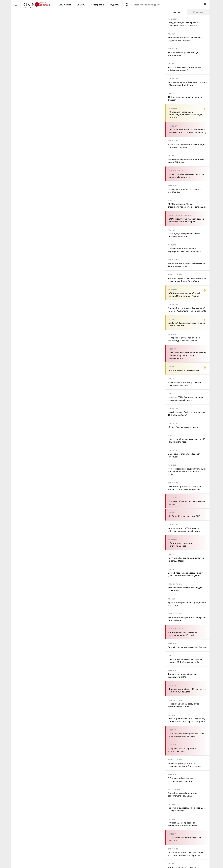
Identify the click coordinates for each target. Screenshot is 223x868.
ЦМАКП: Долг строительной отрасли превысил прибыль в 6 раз (187, 220)
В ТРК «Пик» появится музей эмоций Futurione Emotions (187, 146)
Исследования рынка (180, 215)
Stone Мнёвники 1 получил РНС (184, 370)
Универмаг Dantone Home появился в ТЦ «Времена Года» (187, 265)
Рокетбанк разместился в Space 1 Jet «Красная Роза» (187, 809)
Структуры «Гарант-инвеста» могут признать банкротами (186, 176)
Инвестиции (174, 789)
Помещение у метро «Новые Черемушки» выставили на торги (184, 250)
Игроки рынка (176, 170)
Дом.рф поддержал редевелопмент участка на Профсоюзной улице (185, 574)
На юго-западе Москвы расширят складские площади (184, 384)
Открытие (173, 49)
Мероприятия (98, 5)
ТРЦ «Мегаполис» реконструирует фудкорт (185, 98)
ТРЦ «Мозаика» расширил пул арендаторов (183, 54)
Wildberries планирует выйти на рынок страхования (187, 619)
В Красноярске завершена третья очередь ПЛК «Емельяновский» (185, 661)
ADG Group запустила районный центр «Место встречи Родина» (184, 294)
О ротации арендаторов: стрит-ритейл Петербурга (47, 716)
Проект (172, 34)
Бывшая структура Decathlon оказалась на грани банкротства (184, 765)
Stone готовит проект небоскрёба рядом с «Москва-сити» (185, 39)
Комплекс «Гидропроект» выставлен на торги (187, 503)
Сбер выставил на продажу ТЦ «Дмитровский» (184, 750)
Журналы (115, 5)
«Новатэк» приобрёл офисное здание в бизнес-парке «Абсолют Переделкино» (187, 355)
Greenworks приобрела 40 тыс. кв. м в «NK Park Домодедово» (187, 690)
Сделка (172, 64)
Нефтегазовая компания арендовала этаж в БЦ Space (186, 161)
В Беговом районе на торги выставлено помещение (181, 780)
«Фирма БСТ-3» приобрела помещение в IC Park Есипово (183, 824)
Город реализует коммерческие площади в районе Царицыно (184, 24)
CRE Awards (65, 5)
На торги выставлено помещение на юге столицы (186, 190)
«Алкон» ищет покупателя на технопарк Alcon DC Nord (183, 634)
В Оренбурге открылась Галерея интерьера (184, 455)
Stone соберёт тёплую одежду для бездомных (185, 589)
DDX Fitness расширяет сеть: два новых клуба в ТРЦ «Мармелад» (184, 488)
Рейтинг (173, 126)
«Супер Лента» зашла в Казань (183, 427)
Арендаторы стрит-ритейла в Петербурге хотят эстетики (87, 718)
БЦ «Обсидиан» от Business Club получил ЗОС (185, 839)
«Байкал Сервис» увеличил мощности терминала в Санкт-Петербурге (187, 280)
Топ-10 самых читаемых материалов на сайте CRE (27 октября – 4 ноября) (187, 131)
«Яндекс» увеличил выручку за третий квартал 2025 (184, 705)
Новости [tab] (176, 12)
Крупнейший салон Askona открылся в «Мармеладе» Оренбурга (187, 84)
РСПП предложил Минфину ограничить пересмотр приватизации (187, 205)
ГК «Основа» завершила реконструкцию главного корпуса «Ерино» (185, 115)
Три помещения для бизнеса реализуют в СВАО (182, 675)
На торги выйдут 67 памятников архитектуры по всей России (184, 339)
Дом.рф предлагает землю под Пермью (187, 647)
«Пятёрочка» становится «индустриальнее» (181, 545)
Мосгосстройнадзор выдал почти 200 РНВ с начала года (187, 440)
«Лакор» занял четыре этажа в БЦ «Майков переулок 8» (185, 69)
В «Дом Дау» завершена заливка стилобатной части (184, 235)
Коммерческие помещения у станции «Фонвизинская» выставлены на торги (187, 472)
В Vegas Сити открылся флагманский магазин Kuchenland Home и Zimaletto (187, 309)
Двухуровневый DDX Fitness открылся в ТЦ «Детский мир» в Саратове (187, 854)
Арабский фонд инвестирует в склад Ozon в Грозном (187, 324)
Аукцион (172, 19)
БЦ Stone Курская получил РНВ (184, 516)
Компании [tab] (198, 12)
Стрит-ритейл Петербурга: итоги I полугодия (128, 716)
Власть (172, 200)
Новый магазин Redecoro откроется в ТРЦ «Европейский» (187, 413)
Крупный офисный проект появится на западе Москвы (186, 559)
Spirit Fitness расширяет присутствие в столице (187, 604)
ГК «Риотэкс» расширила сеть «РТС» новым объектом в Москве (187, 735)
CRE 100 (81, 5)
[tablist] (187, 12)
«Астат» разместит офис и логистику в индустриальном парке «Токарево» (186, 720)
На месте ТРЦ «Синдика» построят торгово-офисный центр (185, 399)
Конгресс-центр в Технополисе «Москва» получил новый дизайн (184, 530)
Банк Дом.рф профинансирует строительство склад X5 (183, 794)
